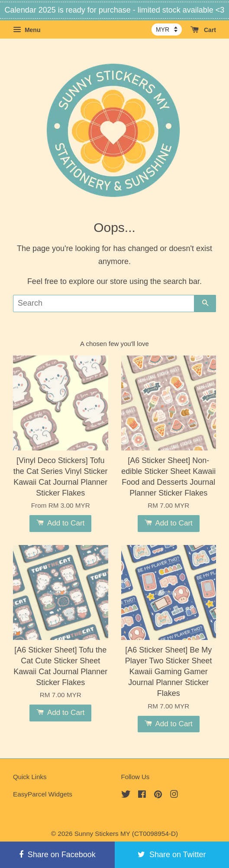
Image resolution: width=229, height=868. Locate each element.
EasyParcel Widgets (43, 794)
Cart (203, 30)
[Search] (104, 303)
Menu (27, 30)
